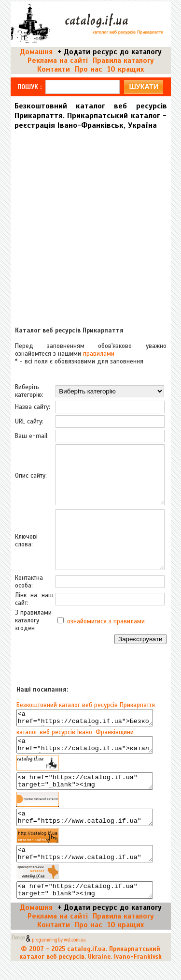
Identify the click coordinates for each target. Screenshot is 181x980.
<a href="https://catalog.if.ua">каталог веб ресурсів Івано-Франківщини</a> (85, 749)
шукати (144, 87)
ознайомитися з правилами (106, 621)
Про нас (89, 69)
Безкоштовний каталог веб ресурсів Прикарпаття (86, 705)
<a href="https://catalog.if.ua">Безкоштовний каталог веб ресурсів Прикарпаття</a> (85, 719)
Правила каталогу (123, 60)
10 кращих (125, 69)
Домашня (36, 52)
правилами (99, 354)
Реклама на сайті (58, 60)
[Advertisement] (90, 224)
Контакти (54, 69)
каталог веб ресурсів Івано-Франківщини (75, 735)
